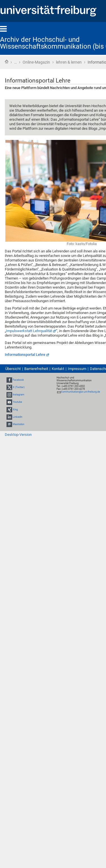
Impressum (77, 369)
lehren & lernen (69, 62)
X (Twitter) (19, 387)
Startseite (7, 62)
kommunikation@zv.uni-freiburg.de (81, 392)
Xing (15, 410)
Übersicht (13, 369)
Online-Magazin (36, 62)
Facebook (18, 380)
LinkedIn (18, 417)
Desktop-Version (18, 435)
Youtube (17, 402)
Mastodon (19, 424)
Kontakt (58, 369)
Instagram (19, 395)
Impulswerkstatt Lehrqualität (29, 331)
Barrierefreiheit (36, 369)
